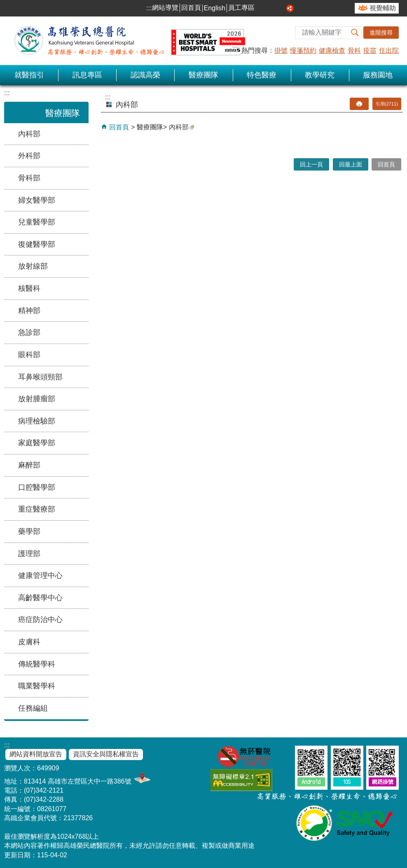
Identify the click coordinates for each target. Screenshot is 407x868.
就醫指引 (29, 75)
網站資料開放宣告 (36, 754)
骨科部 (29, 178)
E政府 (284, 778)
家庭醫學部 (37, 443)
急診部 (29, 332)
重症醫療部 (37, 509)
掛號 (281, 50)
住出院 (389, 50)
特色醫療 (262, 75)
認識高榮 (145, 75)
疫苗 (370, 50)
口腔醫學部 (37, 487)
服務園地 (378, 75)
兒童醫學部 (37, 222)
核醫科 (29, 288)
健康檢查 (332, 50)
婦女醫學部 (37, 200)
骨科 (354, 50)
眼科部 (29, 355)
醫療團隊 (203, 75)
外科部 (29, 156)
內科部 (29, 134)
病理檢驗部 (37, 421)
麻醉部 (29, 465)
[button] (355, 33)
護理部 (29, 554)
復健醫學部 (37, 244)
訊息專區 (87, 75)
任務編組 (33, 708)
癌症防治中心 (40, 620)
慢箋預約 (303, 50)
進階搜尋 (381, 33)
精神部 (29, 311)
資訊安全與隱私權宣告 (106, 754)
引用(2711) (387, 104)
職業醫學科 (37, 686)
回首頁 (191, 8)
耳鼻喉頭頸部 (40, 377)
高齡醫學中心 (40, 598)
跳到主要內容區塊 (4, 4)
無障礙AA (241, 780)
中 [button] (272, 8)
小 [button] (262, 8)
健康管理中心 (40, 576)
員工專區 (241, 8)
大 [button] (281, 8)
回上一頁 (311, 164)
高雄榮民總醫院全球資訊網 (128, 41)
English (215, 8)
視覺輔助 (383, 8)
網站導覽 (165, 8)
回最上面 (351, 164)
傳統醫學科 (37, 664)
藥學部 (29, 531)
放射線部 (33, 266)
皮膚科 (29, 642)
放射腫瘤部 (37, 399)
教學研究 (320, 75)
